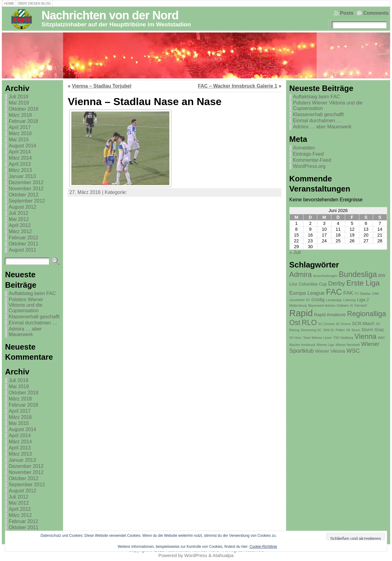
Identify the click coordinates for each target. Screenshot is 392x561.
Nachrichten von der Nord (110, 15)
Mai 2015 (19, 140)
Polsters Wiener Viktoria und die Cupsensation (26, 305)
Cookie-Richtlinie (263, 547)
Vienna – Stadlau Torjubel (102, 86)
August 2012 (22, 207)
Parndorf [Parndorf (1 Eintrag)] (361, 305)
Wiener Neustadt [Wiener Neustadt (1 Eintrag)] (347, 345)
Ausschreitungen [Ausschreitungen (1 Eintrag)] (325, 276)
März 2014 (20, 158)
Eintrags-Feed (309, 154)
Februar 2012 (23, 238)
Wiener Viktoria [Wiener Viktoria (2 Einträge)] (330, 351)
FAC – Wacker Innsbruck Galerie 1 (237, 86)
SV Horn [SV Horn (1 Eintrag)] (296, 338)
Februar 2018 (23, 121)
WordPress (196, 555)
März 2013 (20, 170)
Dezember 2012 (26, 182)
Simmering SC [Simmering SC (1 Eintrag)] (311, 330)
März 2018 (20, 115)
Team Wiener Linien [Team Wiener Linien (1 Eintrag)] (317, 338)
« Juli (295, 252)
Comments (376, 13)
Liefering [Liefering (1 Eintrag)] (349, 300)
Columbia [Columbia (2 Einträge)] (308, 284)
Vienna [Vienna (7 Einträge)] (366, 336)
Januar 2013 (22, 176)
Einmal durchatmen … (33, 323)
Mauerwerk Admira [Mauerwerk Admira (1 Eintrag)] (322, 305)
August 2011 (22, 250)
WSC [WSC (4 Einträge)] (353, 351)
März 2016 (20, 133)
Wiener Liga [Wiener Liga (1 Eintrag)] (325, 345)
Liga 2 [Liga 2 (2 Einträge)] (363, 300)
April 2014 (20, 152)
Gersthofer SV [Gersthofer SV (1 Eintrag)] (300, 300)
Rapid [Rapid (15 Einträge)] (301, 313)
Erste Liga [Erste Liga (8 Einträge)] (363, 283)
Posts (347, 13)
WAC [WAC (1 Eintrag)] (382, 338)
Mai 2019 (19, 103)
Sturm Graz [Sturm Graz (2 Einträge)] (373, 330)
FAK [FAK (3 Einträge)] (348, 293)
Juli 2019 (18, 97)
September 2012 (27, 201)
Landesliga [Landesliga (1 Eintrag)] (334, 300)
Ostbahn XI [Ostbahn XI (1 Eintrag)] (345, 305)
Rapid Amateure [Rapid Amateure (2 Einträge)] (330, 315)
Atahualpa (223, 555)
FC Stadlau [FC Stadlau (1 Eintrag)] (362, 294)
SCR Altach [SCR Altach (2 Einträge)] (363, 324)
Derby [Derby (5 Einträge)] (337, 283)
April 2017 (20, 127)
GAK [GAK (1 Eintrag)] (376, 294)
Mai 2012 (19, 219)
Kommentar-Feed (312, 160)
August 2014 (22, 146)
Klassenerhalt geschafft (34, 317)
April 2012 (20, 225)
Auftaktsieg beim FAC (32, 293)
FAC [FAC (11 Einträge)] (334, 292)
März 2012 (20, 231)
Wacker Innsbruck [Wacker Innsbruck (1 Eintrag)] (302, 345)
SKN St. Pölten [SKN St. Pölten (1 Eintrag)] (334, 330)
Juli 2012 (18, 213)
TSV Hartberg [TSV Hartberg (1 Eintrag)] (343, 338)
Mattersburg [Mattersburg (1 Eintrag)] (298, 305)
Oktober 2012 (23, 195)
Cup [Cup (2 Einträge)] (323, 284)
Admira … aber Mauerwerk (25, 332)
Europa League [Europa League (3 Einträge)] (307, 293)
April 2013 (20, 164)
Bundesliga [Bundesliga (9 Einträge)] (358, 274)
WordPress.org (309, 166)
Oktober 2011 (23, 244)
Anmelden (304, 148)
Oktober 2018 (23, 109)
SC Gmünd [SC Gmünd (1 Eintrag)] (326, 324)
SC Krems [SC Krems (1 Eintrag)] (343, 324)
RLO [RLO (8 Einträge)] (309, 322)
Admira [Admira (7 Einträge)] (301, 275)
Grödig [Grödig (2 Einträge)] (318, 300)
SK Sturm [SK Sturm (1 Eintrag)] (353, 330)
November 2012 (26, 189)
